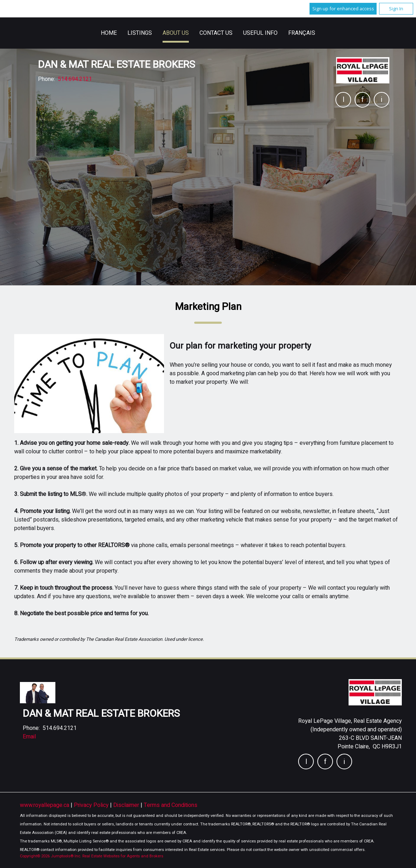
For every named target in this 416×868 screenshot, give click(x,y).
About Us (176, 33)
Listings (140, 33)
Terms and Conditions (171, 805)
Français (302, 33)
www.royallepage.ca (45, 805)
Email (29, 737)
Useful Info (260, 33)
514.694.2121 (75, 79)
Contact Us (216, 33)
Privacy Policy (92, 805)
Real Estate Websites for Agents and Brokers (123, 856)
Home (109, 33)
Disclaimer (127, 805)
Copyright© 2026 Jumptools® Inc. (51, 856)
